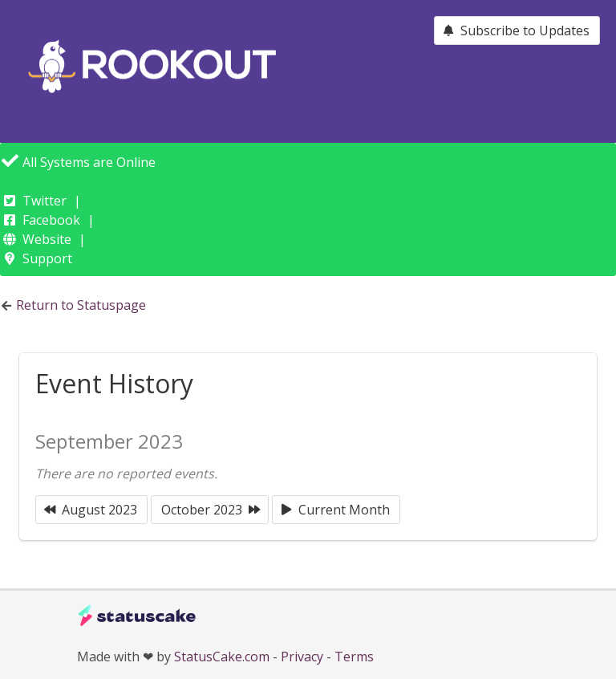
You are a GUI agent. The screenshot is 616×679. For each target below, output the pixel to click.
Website (47, 239)
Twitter (45, 201)
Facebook (51, 220)
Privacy (302, 657)
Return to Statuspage (81, 305)
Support (47, 258)
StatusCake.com (222, 657)
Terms (354, 657)
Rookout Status (505, 67)
